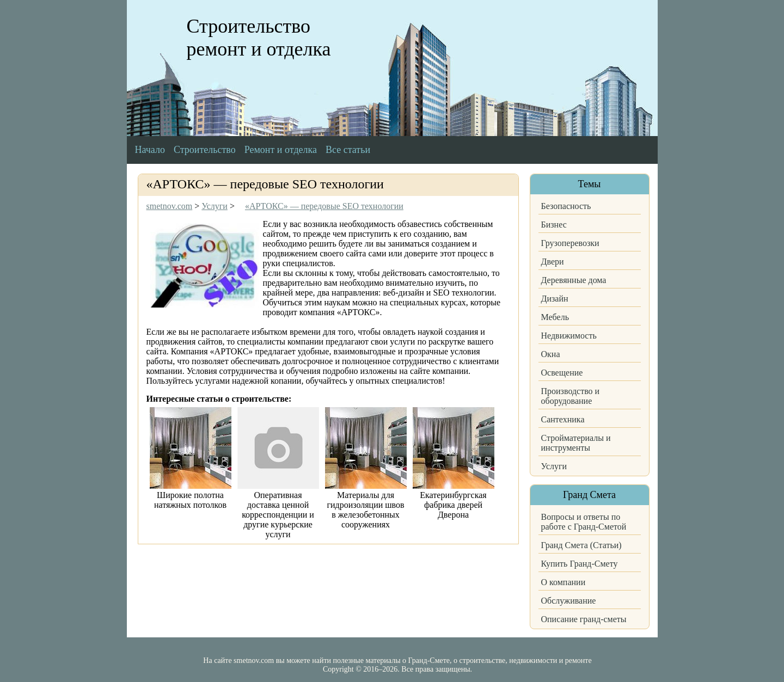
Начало (150, 150)
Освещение (562, 373)
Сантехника (563, 419)
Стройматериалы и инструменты (576, 443)
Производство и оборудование (571, 396)
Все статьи (348, 150)
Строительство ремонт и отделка (259, 38)
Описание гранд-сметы (584, 619)
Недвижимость (569, 336)
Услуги (554, 466)
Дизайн (555, 299)
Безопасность (566, 206)
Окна (551, 354)
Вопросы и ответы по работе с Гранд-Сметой (584, 522)
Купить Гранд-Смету (580, 564)
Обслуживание (569, 601)
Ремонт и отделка (281, 150)
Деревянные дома (574, 280)
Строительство (205, 150)
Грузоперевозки (570, 243)
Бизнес (554, 225)
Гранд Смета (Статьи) (581, 545)
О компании (563, 582)
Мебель (555, 317)
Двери (553, 262)
